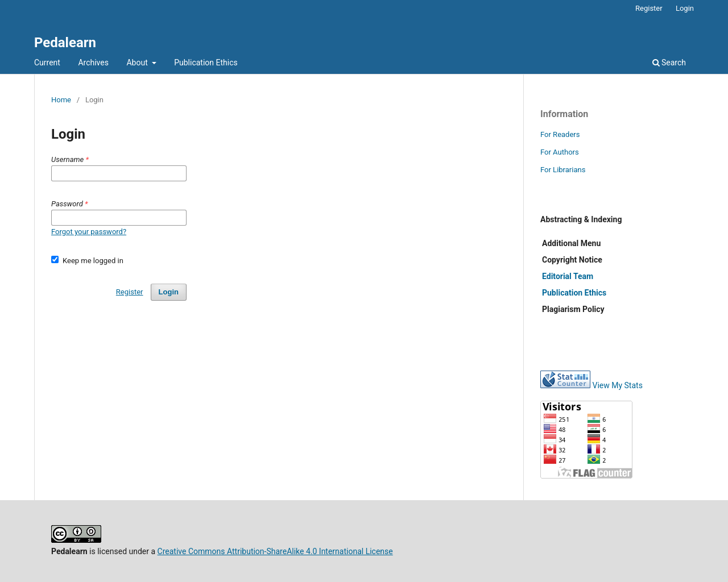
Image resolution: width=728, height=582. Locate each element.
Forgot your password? (89, 232)
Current (47, 63)
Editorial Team (568, 276)
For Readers (560, 134)
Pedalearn (65, 43)
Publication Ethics (206, 63)
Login (685, 8)
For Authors (560, 152)
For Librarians (563, 170)
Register (649, 8)
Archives (93, 63)
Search (669, 63)
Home (61, 100)
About (138, 63)
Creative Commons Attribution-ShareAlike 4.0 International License (275, 551)
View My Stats (617, 385)
